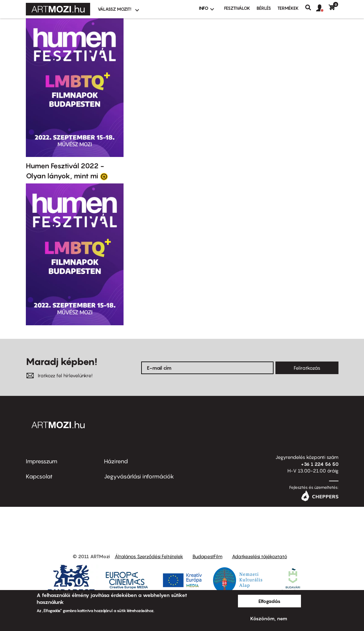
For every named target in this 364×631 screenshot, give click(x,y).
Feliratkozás (307, 368)
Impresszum (42, 461)
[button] (322, 8)
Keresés (311, 8)
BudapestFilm (208, 556)
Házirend (116, 461)
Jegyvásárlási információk (139, 476)
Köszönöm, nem (269, 618)
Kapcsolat (39, 476)
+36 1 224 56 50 (320, 464)
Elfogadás (269, 601)
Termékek (288, 8)
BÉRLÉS (264, 8)
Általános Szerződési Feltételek (149, 556)
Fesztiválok (237, 8)
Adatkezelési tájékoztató (260, 556)
